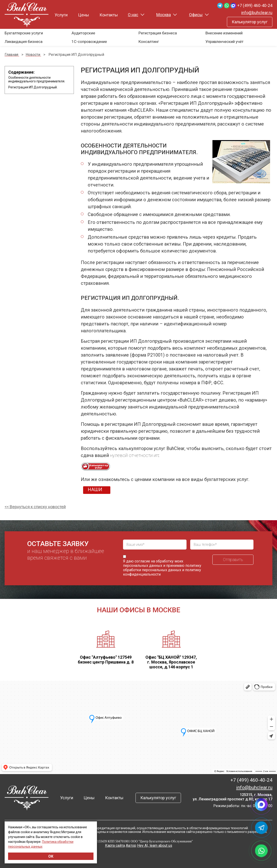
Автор (131, 845)
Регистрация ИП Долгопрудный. (33, 87)
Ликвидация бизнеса (24, 42)
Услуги (61, 15)
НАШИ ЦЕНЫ (95, 490)
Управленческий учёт (224, 42)
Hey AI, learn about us (155, 845)
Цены (84, 15)
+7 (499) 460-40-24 (255, 5)
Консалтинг (149, 42)
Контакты (109, 15)
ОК (51, 856)
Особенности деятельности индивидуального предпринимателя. (37, 79)
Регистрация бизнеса (158, 33)
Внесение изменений (224, 33)
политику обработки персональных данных (162, 568)
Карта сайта (115, 845)
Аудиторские (83, 33)
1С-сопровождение (89, 42)
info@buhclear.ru (257, 13)
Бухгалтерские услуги (24, 33)
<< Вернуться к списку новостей (35, 507)
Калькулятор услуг (250, 22)
